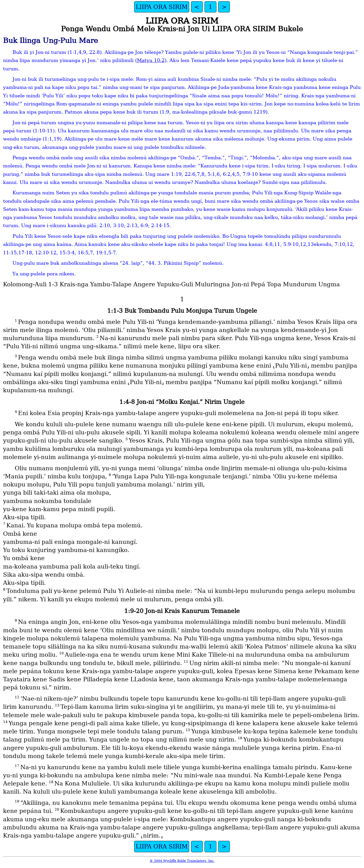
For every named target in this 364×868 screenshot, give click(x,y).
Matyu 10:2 (151, 60)
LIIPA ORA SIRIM (162, 7)
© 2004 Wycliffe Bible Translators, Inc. (182, 861)
